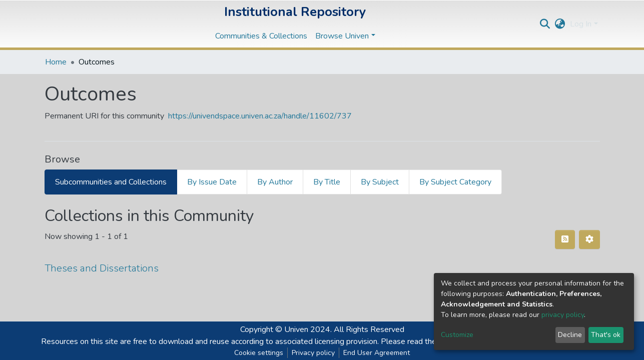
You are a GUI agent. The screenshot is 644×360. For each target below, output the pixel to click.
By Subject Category (455, 182)
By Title (327, 182)
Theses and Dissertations (102, 268)
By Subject (380, 182)
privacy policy (563, 315)
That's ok (606, 335)
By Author (275, 182)
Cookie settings (259, 353)
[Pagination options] (589, 239)
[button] (560, 24)
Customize (457, 335)
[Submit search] (545, 24)
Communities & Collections (261, 36)
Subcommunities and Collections (111, 182)
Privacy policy (313, 353)
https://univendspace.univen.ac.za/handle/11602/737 (260, 116)
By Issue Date (212, 182)
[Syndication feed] (565, 239)
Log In (581, 24)
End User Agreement (377, 353)
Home (56, 62)
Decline (570, 335)
